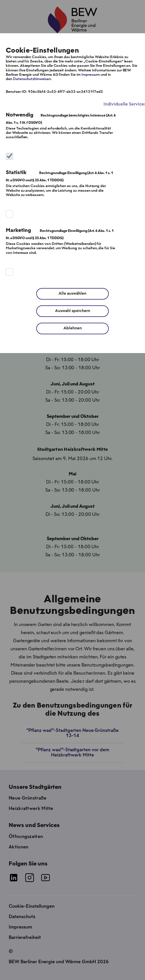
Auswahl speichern (73, 311)
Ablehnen (73, 328)
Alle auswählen (72, 294)
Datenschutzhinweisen (32, 79)
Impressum (91, 75)
